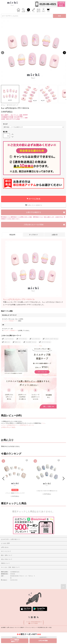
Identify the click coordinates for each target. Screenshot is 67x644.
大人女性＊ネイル (31, 342)
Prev (4, 478)
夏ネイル (18, 342)
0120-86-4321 (48, 4)
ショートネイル (9, 339)
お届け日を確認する (34, 212)
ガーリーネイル (46, 342)
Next (64, 53)
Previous (3, 53)
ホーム (3, 105)
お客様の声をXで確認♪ (8, 427)
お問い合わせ (10, 627)
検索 (59, 16)
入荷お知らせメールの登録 (34, 225)
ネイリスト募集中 (20, 627)
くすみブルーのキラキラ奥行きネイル (47, 491)
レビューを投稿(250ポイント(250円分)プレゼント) (17, 425)
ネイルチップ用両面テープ (9, 321)
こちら (43, 423)
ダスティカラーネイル (52, 339)
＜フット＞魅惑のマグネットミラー (15, 493)
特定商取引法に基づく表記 (45, 627)
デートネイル (23, 339)
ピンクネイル (36, 339)
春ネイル (7, 342)
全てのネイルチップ (13, 105)
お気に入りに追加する (34, 205)
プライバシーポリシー (31, 627)
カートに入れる (35, 199)
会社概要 (3, 627)
